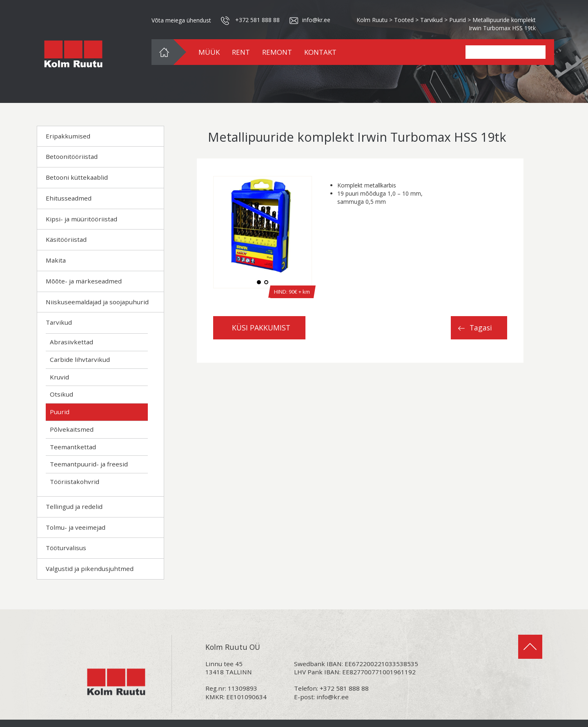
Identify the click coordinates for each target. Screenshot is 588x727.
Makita (56, 260)
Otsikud (61, 394)
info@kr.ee (333, 697)
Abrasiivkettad (71, 342)
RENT (241, 52)
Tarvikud (59, 322)
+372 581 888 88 (257, 20)
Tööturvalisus (66, 548)
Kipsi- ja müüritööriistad (81, 219)
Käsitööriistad (66, 239)
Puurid (60, 412)
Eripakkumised (68, 136)
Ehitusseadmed (69, 198)
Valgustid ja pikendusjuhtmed (90, 569)
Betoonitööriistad (72, 156)
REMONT (277, 52)
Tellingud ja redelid (74, 506)
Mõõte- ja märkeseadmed (84, 281)
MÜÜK (209, 52)
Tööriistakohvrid (75, 482)
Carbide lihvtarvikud (80, 359)
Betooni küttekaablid (77, 177)
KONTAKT (320, 52)
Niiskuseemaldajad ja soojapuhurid (97, 302)
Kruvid (59, 377)
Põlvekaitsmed (72, 429)
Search (537, 52)
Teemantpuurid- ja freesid (89, 464)
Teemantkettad (73, 447)
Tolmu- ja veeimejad (76, 527)
